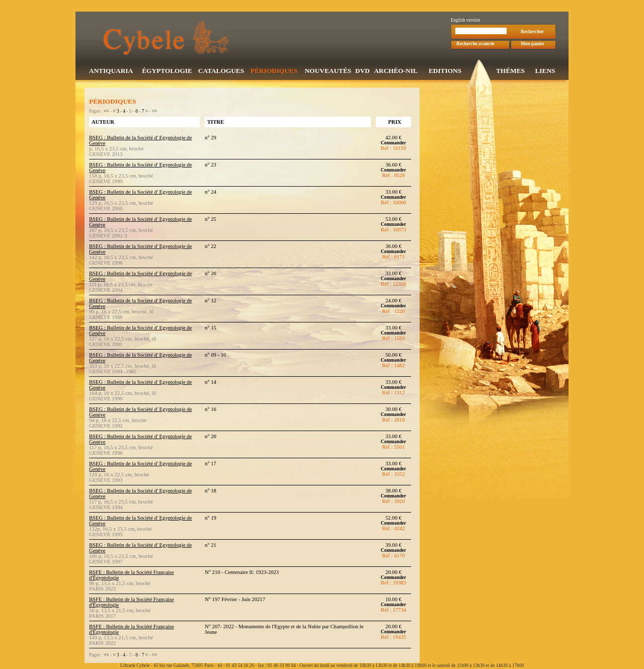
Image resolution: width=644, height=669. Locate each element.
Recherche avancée (475, 45)
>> (155, 112)
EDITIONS (445, 72)
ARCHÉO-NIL (396, 72)
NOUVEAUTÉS (328, 72)
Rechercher (532, 33)
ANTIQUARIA (111, 72)
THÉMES (510, 72)
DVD (363, 72)
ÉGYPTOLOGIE (167, 72)
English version (465, 21)
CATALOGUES (221, 72)
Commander (393, 144)
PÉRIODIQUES (274, 72)
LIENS (545, 72)
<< (106, 112)
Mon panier (533, 45)
